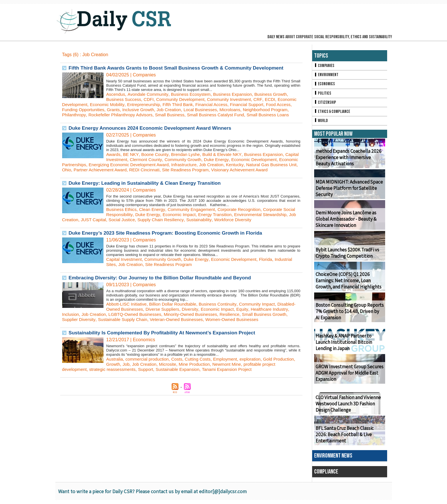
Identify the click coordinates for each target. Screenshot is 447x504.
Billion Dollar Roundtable (177, 314)
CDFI (151, 99)
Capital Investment (125, 165)
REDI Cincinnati (226, 175)
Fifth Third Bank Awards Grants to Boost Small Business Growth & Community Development (182, 68)
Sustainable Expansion (199, 385)
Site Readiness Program (269, 175)
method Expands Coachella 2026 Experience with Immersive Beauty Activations (349, 161)
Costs (181, 374)
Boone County (157, 159)
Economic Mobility (131, 104)
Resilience (257, 325)
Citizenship (326, 105)
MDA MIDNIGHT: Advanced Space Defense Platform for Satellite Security (347, 192)
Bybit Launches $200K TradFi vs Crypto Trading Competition (346, 257)
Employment (232, 374)
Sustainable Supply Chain (163, 330)
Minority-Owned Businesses (216, 325)
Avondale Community (150, 94)
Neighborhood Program (86, 115)
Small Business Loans (97, 120)
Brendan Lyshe (189, 159)
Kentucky (71, 175)
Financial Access (241, 104)
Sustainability (242, 230)
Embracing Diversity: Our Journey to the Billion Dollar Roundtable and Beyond (165, 288)
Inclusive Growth (171, 110)
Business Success (125, 99)
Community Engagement (196, 220)
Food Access (75, 110)
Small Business (226, 115)
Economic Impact (196, 225)
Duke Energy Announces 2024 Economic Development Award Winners (154, 133)
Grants (145, 110)
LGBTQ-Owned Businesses (158, 325)
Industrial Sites (121, 275)
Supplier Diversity (116, 330)
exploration (258, 374)
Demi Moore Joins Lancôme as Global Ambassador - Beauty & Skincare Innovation (345, 223)
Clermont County (163, 165)
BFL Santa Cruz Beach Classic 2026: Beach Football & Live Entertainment (349, 439)
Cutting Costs (203, 374)
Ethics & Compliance (333, 114)
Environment (327, 76)
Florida (274, 270)
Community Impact (265, 314)
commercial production (150, 374)
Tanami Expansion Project (251, 385)
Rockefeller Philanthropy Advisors (173, 115)
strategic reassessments (130, 385)
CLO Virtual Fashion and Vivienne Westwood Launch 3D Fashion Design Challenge (347, 408)
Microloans (268, 110)
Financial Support (278, 104)
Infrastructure (242, 170)
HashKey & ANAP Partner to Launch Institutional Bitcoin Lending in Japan (350, 346)
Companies (325, 66)
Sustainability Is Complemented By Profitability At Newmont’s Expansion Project (167, 348)
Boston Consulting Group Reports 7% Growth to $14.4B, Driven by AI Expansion (349, 315)
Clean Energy (155, 220)
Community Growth (203, 165)
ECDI (279, 99)
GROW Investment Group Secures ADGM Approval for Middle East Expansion (348, 377)
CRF (266, 99)
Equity (269, 319)
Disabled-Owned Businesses (136, 319)
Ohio (144, 175)
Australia (115, 374)
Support (165, 385)
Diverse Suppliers (185, 319)
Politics (323, 95)
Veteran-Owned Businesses (220, 330)
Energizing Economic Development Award (183, 170)
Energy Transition (234, 225)
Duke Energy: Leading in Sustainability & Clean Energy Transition (149, 193)
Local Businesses (237, 110)
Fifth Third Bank (205, 104)
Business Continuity (224, 314)
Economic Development (86, 104)
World (321, 124)
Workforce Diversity (278, 230)
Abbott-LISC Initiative (128, 314)
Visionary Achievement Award (92, 180)
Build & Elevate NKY (227, 159)
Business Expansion (239, 94)
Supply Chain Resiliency (202, 230)
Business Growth (280, 94)
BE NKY (132, 159)
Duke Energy (237, 165)
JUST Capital (131, 230)
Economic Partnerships (115, 170)
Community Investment (236, 99)
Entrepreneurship (169, 104)
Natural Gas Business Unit (110, 175)
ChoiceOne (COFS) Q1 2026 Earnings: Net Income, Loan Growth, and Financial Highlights (348, 285)
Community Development (184, 99)
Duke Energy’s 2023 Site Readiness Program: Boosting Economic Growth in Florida (171, 243)
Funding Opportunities (113, 110)
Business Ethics (122, 220)
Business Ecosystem (195, 94)
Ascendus (116, 94)
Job (151, 380)
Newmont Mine (258, 380)
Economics (325, 85)
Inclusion (89, 325)
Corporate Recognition (246, 220)
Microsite (195, 380)
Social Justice (161, 230)
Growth (138, 380)
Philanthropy (125, 115)
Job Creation (203, 110)
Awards (114, 159)
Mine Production (223, 380)
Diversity (214, 319)
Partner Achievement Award (179, 175)
